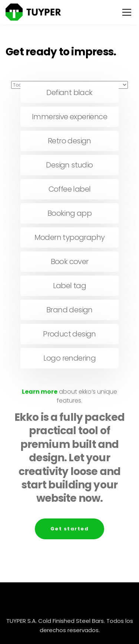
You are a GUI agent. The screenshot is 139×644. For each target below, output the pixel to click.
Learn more (40, 392)
